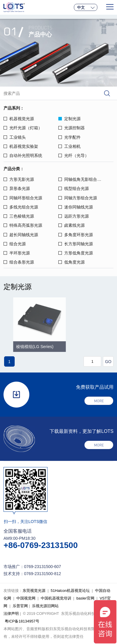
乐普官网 (20, 606)
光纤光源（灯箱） (23, 128)
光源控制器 (72, 128)
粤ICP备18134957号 (22, 621)
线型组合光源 (74, 188)
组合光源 (15, 244)
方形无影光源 (19, 179)
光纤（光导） (74, 155)
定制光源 (69, 119)
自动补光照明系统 (23, 155)
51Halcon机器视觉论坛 (70, 591)
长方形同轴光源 (76, 244)
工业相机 (69, 146)
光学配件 (69, 137)
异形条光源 (17, 188)
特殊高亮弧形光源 (23, 225)
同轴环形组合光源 (23, 198)
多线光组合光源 (21, 207)
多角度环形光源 (76, 235)
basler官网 (85, 598)
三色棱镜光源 (19, 216)
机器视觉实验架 (21, 146)
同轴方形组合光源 (78, 198)
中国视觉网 (26, 598)
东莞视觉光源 (34, 591)
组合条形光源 (19, 262)
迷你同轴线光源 (76, 207)
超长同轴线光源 (21, 235)
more (99, 401)
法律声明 (11, 614)
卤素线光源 (72, 225)
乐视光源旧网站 (45, 606)
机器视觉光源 (19, 119)
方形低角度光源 (76, 253)
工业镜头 (15, 137)
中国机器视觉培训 (56, 598)
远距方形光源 (74, 216)
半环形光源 (17, 253)
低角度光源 (72, 262)
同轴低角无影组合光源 (82, 179)
